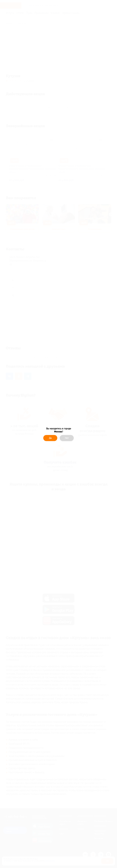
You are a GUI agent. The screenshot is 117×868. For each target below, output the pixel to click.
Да (50, 438)
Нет (67, 438)
